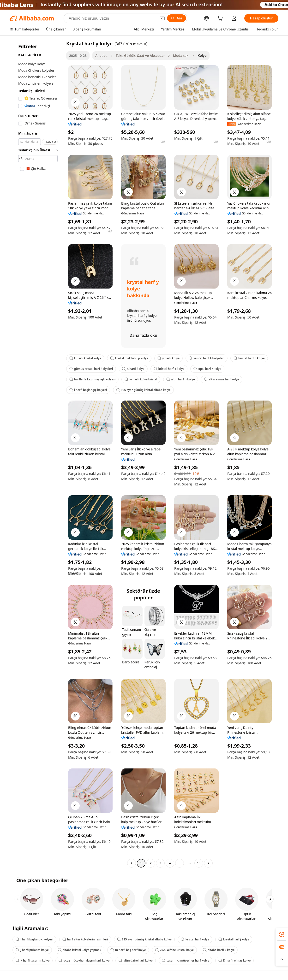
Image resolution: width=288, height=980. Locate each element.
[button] (162, 18)
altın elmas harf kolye (222, 379)
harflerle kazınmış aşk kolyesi (92, 379)
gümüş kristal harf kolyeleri (91, 369)
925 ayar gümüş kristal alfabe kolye (143, 390)
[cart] (221, 19)
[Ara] (177, 18)
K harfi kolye (133, 369)
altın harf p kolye (181, 379)
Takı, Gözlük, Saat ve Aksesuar (140, 56)
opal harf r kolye (207, 369)
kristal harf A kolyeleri (207, 358)
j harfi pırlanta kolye (32, 950)
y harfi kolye (168, 358)
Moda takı (181, 56)
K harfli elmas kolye (235, 960)
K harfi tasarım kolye (33, 960)
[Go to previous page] (132, 863)
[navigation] (36, 454)
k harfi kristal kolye (85, 358)
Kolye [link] (202, 56)
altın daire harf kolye (135, 960)
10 (199, 863)
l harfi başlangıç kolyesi (88, 390)
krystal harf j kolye (234, 939)
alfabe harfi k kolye (219, 950)
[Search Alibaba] (112, 18)
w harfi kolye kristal (141, 379)
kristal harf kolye (195, 939)
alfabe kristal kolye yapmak (80, 950)
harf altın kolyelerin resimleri (85, 939)
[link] (282, 934)
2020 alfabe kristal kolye (174, 950)
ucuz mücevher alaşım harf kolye (84, 960)
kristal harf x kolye (169, 369)
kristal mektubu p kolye (129, 358)
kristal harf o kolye (249, 358)
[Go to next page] (208, 863)
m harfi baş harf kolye (128, 950)
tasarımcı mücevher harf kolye (186, 960)
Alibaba (101, 56)
